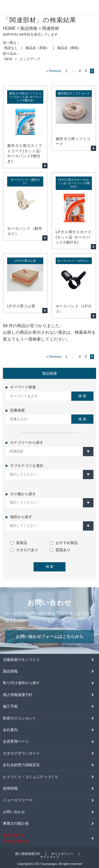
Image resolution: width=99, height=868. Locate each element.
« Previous (54, 71)
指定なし (11, 48)
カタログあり (24, 550)
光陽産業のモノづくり (21, 660)
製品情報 (29, 28)
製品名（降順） (69, 48)
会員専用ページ (16, 741)
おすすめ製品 (64, 543)
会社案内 (10, 730)
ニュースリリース (18, 800)
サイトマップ (50, 857)
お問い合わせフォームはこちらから (50, 636)
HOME (9, 28)
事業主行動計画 (16, 823)
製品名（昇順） (38, 48)
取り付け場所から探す (21, 683)
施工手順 (10, 706)
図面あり (60, 550)
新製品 (19, 543)
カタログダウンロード (21, 753)
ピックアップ (30, 59)
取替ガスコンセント (20, 718)
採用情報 (10, 788)
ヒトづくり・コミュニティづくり (31, 777)
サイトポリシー (62, 854)
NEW (8, 59)
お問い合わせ (14, 812)
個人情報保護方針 (18, 695)
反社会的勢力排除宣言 (21, 765)
